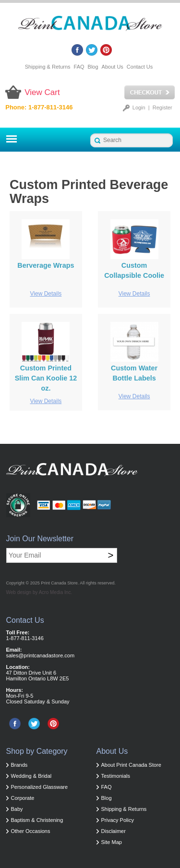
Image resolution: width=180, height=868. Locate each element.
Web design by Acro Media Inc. (39, 592)
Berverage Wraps (46, 265)
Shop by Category (37, 751)
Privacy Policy (118, 820)
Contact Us (140, 67)
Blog (93, 67)
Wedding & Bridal (31, 776)
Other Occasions (31, 831)
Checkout (150, 93)
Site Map (112, 842)
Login (139, 107)
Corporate (23, 798)
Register (162, 107)
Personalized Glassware (40, 787)
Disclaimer (114, 831)
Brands (19, 765)
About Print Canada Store (131, 765)
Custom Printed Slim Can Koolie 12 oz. (46, 378)
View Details (46, 294)
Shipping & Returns (48, 67)
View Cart (42, 92)
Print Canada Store (59, 583)
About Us (113, 67)
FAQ (79, 67)
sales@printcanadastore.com (41, 655)
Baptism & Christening (37, 820)
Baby (17, 809)
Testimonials (116, 776)
